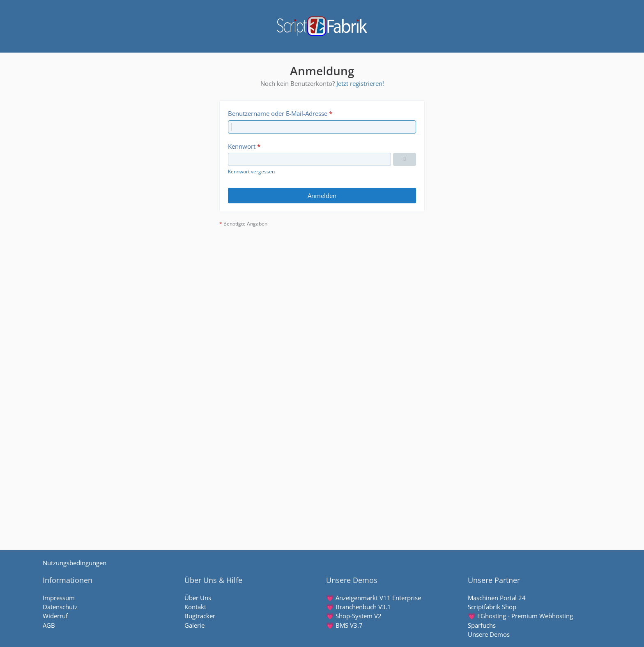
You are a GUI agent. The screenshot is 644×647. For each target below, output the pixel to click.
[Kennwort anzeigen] (405, 159)
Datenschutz (60, 607)
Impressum (59, 598)
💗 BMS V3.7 (344, 625)
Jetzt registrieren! (360, 83)
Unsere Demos (489, 634)
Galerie (194, 625)
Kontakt (195, 607)
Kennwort (242, 146)
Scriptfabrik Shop (492, 607)
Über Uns (198, 598)
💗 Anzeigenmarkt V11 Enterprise (374, 598)
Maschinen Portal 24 (497, 598)
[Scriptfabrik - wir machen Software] (322, 26)
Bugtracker (200, 616)
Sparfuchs (482, 625)
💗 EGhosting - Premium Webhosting (520, 616)
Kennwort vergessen (251, 172)
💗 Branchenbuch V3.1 (359, 607)
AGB (49, 625)
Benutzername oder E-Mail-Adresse (278, 113)
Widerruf (55, 616)
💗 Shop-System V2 (354, 616)
